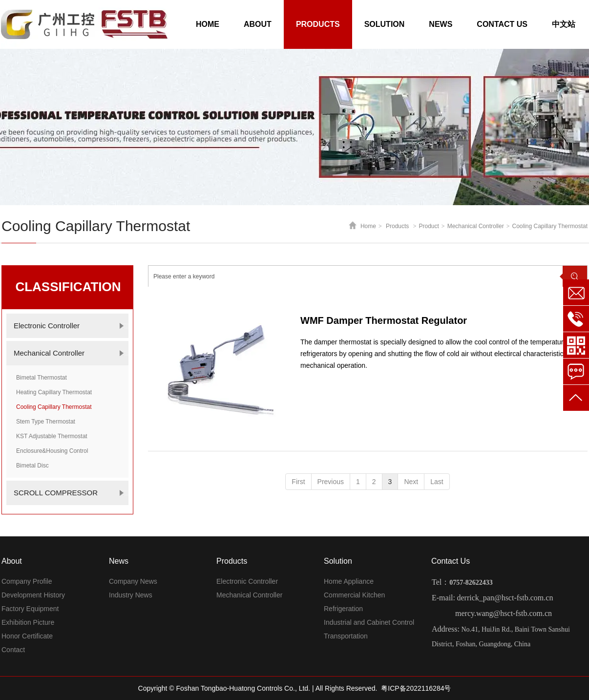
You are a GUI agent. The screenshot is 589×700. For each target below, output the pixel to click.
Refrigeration (343, 609)
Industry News (131, 595)
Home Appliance (349, 581)
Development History (33, 595)
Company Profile (27, 581)
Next (411, 482)
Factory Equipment (30, 609)
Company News (133, 581)
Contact (13, 650)
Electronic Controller (247, 581)
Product (429, 226)
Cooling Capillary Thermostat (550, 226)
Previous (331, 482)
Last (437, 482)
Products (397, 226)
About (12, 561)
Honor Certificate (27, 636)
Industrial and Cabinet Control (369, 622)
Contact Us (451, 561)
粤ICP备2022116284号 (416, 688)
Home (368, 226)
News (119, 561)
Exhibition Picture (28, 622)
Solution (338, 561)
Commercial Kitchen (354, 595)
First (298, 482)
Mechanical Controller (476, 226)
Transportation (346, 636)
